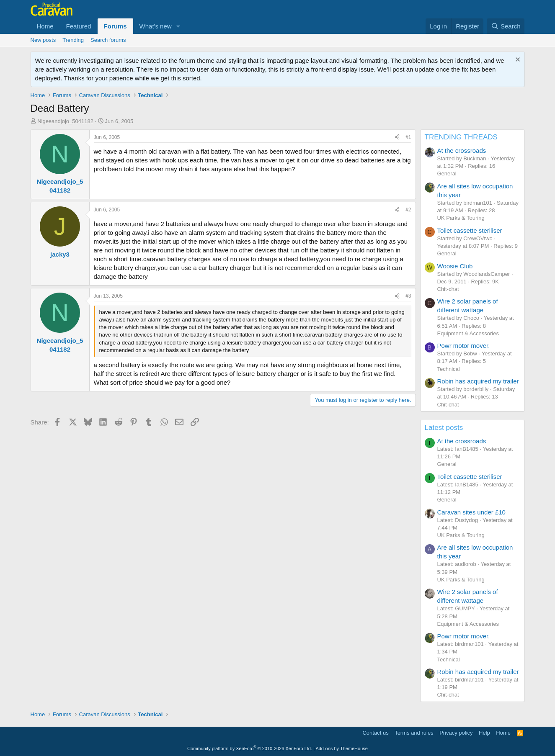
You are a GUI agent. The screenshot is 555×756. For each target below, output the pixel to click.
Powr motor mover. (464, 346)
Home (45, 26)
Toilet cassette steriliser (470, 230)
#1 (408, 137)
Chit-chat (448, 289)
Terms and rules (414, 733)
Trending (73, 40)
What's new (156, 26)
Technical (449, 369)
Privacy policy (456, 733)
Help (484, 733)
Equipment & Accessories (468, 333)
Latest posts (444, 428)
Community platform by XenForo (250, 748)
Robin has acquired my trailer (478, 381)
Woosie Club (455, 266)
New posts (43, 40)
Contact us (375, 733)
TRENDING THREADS (461, 137)
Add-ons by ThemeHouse (342, 748)
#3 (408, 296)
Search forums (108, 40)
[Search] (506, 26)
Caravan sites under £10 (471, 512)
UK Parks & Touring (461, 218)
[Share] (397, 138)
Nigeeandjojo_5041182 (65, 121)
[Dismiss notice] (517, 60)
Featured (79, 26)
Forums (115, 26)
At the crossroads (462, 150)
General (447, 174)
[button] (178, 26)
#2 (408, 210)
